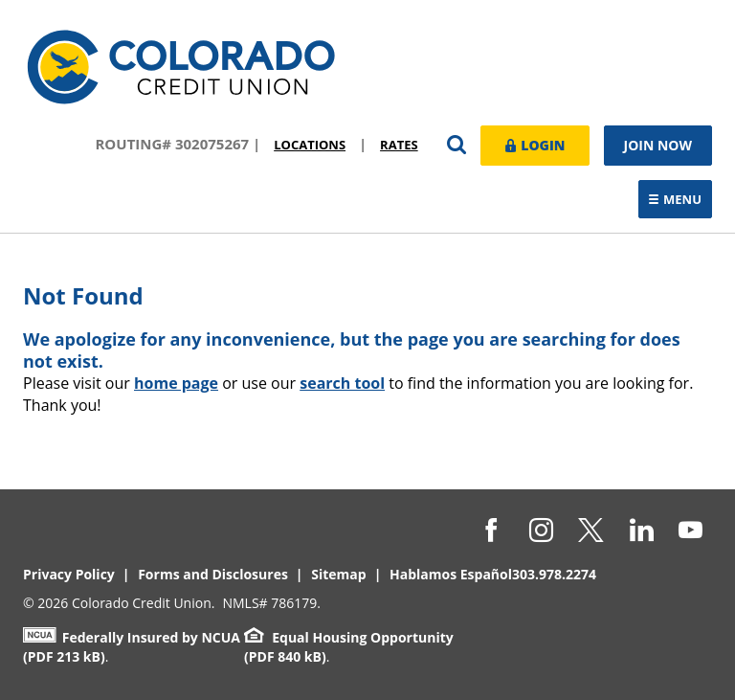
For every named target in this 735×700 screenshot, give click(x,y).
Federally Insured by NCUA (132, 637)
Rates (399, 145)
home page (176, 383)
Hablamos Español (451, 574)
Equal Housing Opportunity (349, 637)
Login (535, 144)
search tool (342, 383)
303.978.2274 (554, 574)
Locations (310, 145)
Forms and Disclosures (213, 574)
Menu (680, 201)
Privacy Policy (69, 574)
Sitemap (338, 574)
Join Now (658, 145)
